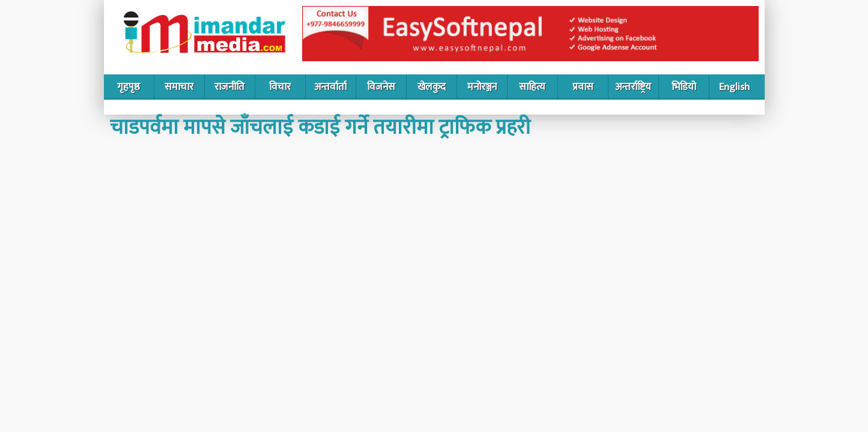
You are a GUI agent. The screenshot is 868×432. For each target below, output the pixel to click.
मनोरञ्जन (482, 87)
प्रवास (583, 87)
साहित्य (532, 87)
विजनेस (381, 87)
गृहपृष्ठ (129, 87)
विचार (280, 87)
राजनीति (229, 87)
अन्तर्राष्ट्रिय (633, 87)
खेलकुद (432, 87)
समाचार (179, 87)
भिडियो (684, 87)
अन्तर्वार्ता (330, 87)
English (734, 87)
